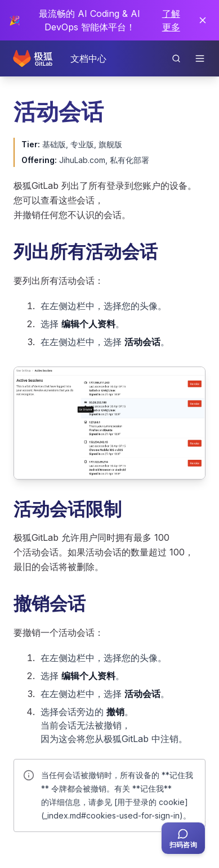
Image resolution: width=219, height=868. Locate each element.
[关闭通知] (203, 20)
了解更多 (171, 20)
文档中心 (88, 58)
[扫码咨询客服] (183, 838)
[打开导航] (200, 58)
